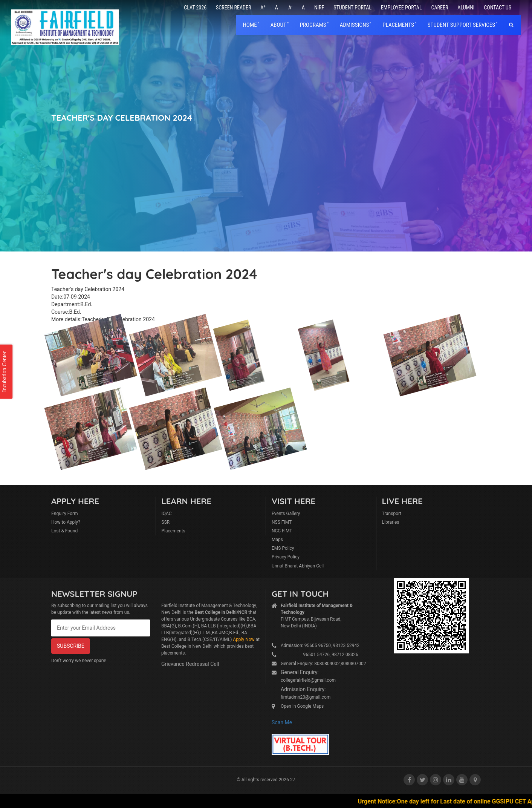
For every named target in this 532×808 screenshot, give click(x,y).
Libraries (391, 522)
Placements (174, 531)
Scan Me (282, 722)
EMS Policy (283, 548)
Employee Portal (401, 8)
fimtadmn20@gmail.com (306, 697)
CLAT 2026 (195, 8)
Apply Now (244, 639)
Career (440, 8)
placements (398, 25)
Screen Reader (233, 8)
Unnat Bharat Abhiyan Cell (298, 566)
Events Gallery (286, 514)
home (250, 25)
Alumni (466, 8)
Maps (277, 540)
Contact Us (498, 8)
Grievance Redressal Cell (190, 664)
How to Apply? (66, 522)
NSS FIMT (282, 522)
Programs (313, 25)
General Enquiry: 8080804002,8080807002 (323, 664)
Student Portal (352, 8)
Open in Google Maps (302, 706)
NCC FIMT (282, 531)
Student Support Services (461, 25)
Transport (392, 514)
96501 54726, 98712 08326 (320, 655)
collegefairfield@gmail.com (308, 680)
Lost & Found (64, 531)
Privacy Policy (286, 557)
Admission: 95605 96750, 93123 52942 (320, 645)
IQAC (167, 514)
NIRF (319, 8)
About (278, 25)
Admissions (355, 25)
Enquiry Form (65, 514)
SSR (166, 522)
